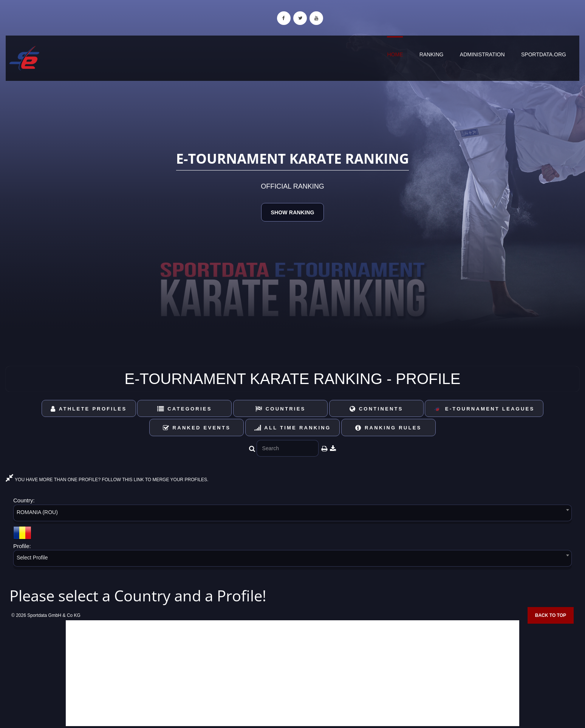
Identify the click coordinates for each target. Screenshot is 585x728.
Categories (185, 409)
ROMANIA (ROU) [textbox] (37, 512)
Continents (376, 409)
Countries (281, 409)
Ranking (432, 54)
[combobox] (292, 514)
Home (395, 54)
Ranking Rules (388, 428)
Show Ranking (292, 212)
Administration (482, 54)
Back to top (551, 615)
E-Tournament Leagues (484, 409)
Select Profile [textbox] (32, 558)
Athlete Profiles (89, 409)
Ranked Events (197, 428)
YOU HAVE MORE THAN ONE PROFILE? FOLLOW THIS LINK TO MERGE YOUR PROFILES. (107, 480)
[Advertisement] (292, 673)
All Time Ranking (293, 428)
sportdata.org (544, 54)
